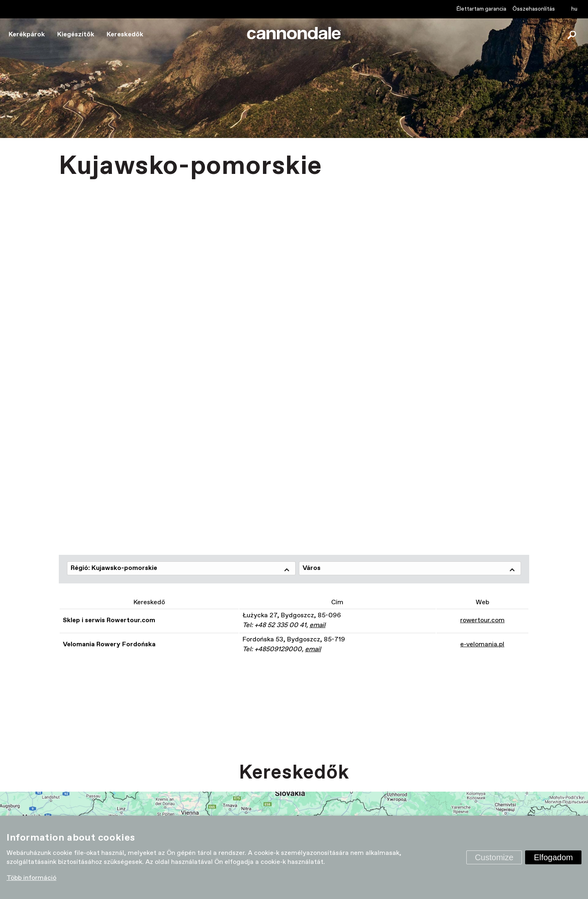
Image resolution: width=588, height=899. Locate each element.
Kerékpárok (27, 34)
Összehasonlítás (534, 9)
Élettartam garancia (481, 9)
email (317, 625)
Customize (494, 857)
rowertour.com (482, 620)
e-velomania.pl (482, 644)
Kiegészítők (76, 34)
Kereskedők (125, 34)
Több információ (31, 878)
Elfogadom (553, 857)
